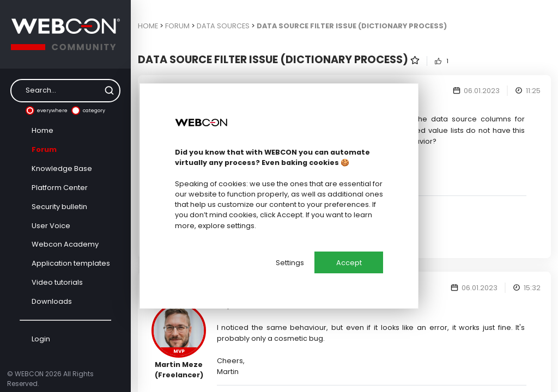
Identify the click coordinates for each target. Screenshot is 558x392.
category (88, 111)
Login (41, 339)
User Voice (51, 226)
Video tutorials (57, 282)
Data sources (223, 26)
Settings (290, 263)
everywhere (47, 111)
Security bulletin (59, 207)
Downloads (52, 301)
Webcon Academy (65, 244)
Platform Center (60, 188)
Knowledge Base (62, 169)
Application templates (71, 263)
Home (43, 130)
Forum (44, 149)
